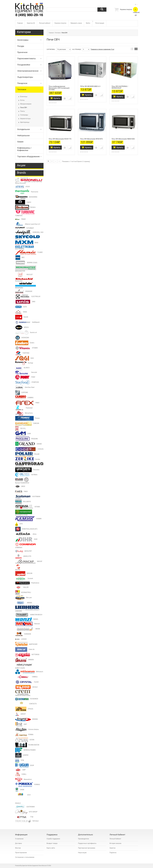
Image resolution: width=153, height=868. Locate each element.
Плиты (23, 111)
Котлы (22, 100)
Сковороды (24, 115)
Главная (20, 23)
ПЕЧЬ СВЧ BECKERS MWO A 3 (90, 85)
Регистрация (100, 23)
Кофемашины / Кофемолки (24, 149)
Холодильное (24, 129)
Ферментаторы (25, 119)
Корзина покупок (60, 23)
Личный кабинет (45, 23)
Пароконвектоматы (27, 58)
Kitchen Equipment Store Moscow (37, 866)
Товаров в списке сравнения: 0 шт (102, 49)
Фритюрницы (25, 122)
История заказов (115, 843)
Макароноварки (26, 104)
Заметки (113, 848)
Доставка (19, 843)
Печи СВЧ (24, 108)
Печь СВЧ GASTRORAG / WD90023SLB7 (120, 86)
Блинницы (24, 97)
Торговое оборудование (29, 156)
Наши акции (82, 853)
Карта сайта (51, 848)
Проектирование (21, 853)
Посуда (21, 46)
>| (59, 159)
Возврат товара (52, 843)
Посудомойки (24, 65)
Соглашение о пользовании (25, 857)
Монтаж (18, 848)
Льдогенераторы (25, 77)
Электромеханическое (28, 71)
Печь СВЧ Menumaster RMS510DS (123, 137)
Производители (84, 839)
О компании (19, 839)
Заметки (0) (31, 23)
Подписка (113, 853)
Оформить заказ (76, 23)
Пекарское (22, 83)
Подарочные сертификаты (87, 843)
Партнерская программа (87, 848)
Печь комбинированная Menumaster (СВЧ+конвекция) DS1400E (59, 87)
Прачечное (22, 52)
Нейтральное (23, 135)
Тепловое (22, 89)
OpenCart (25, 866)
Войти (88, 23)
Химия (20, 142)
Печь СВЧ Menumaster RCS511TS (60, 137)
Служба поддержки (53, 839)
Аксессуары (23, 40)
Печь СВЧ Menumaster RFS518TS (91, 137)
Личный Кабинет (115, 839)
